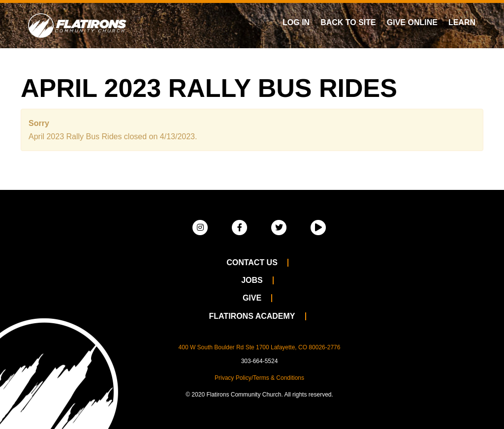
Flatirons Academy (252, 316)
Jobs (252, 280)
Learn (462, 22)
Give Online (412, 22)
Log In (296, 22)
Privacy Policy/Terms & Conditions (259, 378)
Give (252, 298)
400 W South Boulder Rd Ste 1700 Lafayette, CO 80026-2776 (260, 347)
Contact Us (252, 262)
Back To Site (348, 22)
